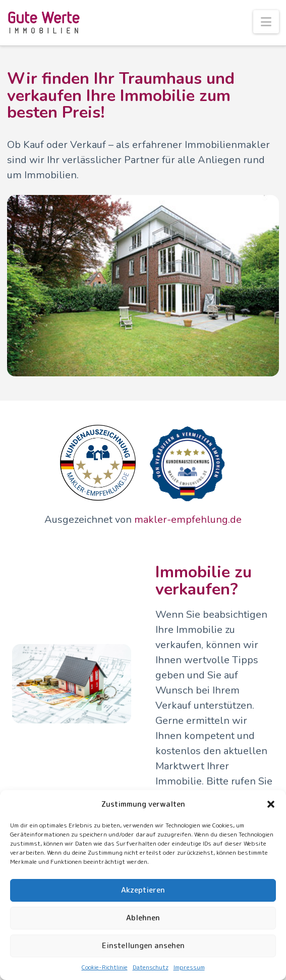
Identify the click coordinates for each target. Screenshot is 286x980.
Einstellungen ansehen (143, 945)
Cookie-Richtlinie (105, 967)
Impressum (189, 967)
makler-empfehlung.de (188, 520)
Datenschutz (151, 967)
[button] (271, 804)
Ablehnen (143, 918)
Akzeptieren (143, 890)
